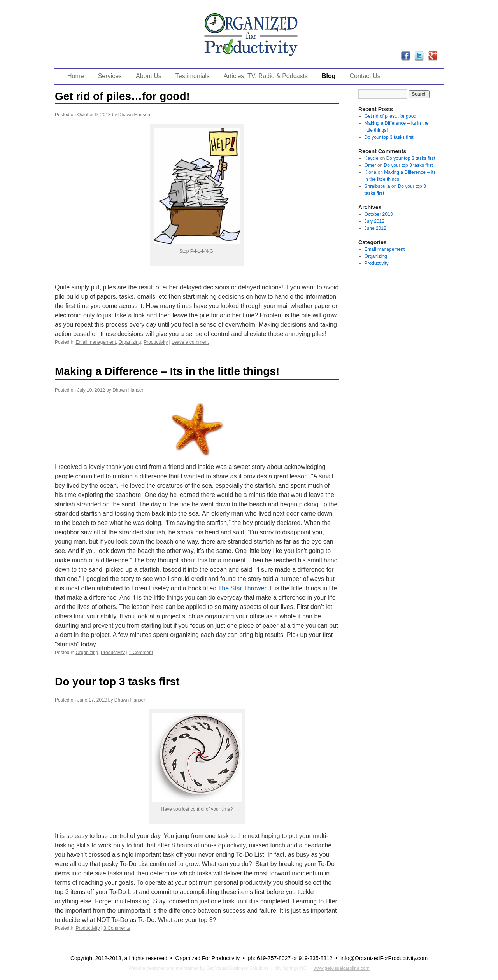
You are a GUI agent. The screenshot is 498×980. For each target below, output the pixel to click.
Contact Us (365, 76)
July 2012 (374, 221)
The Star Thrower (242, 588)
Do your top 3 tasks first (117, 682)
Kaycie (372, 158)
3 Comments (117, 928)
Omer (370, 165)
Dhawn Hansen (134, 115)
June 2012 (375, 228)
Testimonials (193, 76)
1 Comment (141, 653)
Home (76, 76)
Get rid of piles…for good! (122, 96)
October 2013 (379, 214)
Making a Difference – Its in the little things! (167, 371)
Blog (329, 76)
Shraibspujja (377, 186)
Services (110, 76)
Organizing (130, 342)
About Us (149, 76)
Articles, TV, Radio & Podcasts (266, 76)
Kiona (371, 172)
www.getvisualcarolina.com (342, 968)
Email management (96, 342)
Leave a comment (190, 342)
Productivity (156, 342)
